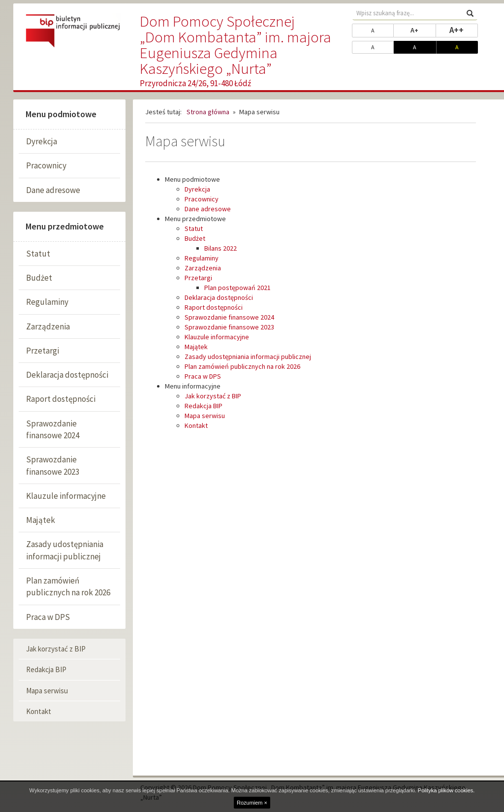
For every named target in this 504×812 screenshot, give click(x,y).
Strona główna (208, 112)
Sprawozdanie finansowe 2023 (53, 465)
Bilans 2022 (220, 248)
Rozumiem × (252, 803)
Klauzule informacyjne (66, 496)
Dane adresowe (53, 190)
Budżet (39, 278)
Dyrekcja (42, 141)
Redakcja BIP (46, 669)
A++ (464, 30)
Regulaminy (47, 302)
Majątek (41, 520)
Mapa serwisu (47, 691)
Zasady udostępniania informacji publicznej (65, 550)
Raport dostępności (61, 399)
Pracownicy (46, 165)
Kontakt (39, 711)
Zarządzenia (48, 326)
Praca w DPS (48, 617)
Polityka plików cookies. (446, 790)
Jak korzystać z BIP (56, 649)
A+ (423, 30)
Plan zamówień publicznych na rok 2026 (68, 586)
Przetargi (43, 351)
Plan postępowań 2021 (237, 288)
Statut (38, 254)
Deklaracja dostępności (67, 375)
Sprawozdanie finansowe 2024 (53, 429)
